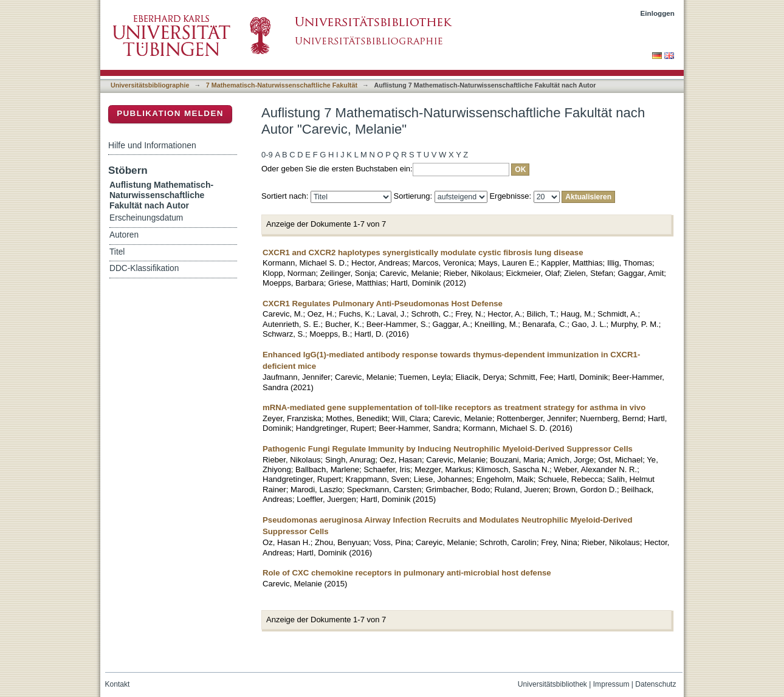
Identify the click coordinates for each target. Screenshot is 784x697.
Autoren (124, 235)
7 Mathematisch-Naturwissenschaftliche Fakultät (282, 85)
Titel (117, 252)
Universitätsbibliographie (150, 85)
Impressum (611, 684)
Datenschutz (655, 684)
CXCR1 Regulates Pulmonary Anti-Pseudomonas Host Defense (383, 304)
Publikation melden (170, 113)
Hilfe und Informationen (152, 145)
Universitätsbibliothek (552, 684)
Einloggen (658, 13)
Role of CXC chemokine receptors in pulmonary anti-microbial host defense (407, 573)
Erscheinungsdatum (146, 218)
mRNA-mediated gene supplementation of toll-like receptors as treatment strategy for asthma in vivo (454, 407)
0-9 (267, 155)
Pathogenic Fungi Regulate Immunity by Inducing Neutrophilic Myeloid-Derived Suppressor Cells (448, 449)
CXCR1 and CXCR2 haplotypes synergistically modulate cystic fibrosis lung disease (423, 252)
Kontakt (118, 684)
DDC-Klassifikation (144, 268)
